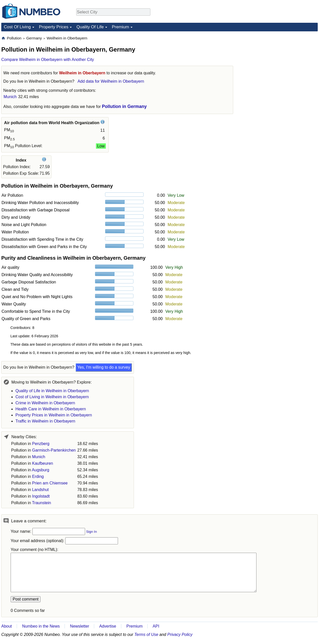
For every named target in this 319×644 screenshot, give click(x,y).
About (7, 626)
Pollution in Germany (124, 106)
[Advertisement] (280, 67)
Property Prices (54, 27)
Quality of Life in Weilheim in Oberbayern (52, 391)
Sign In (91, 532)
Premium (121, 27)
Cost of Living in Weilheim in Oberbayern (52, 397)
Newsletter (80, 626)
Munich (10, 97)
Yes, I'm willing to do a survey (104, 367)
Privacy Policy (180, 635)
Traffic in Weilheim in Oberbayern (45, 421)
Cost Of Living (17, 27)
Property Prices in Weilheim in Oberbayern (54, 415)
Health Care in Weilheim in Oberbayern (51, 409)
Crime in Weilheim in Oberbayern (45, 403)
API (156, 626)
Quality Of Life (90, 27)
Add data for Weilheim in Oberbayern (111, 81)
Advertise (108, 626)
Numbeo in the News (41, 626)
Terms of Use (146, 635)
